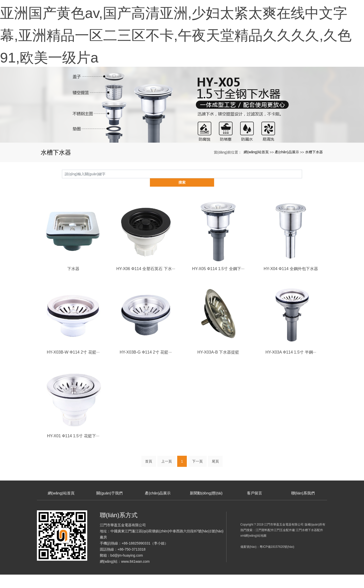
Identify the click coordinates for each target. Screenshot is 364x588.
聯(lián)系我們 (303, 507)
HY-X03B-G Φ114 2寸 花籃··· (146, 366)
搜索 (302, 196)
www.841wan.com (135, 575)
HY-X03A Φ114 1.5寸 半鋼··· (291, 366)
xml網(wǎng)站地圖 (253, 549)
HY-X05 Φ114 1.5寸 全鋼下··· (218, 283)
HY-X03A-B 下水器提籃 (218, 366)
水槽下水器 (314, 174)
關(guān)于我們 (109, 507)
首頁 (149, 476)
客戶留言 (255, 507)
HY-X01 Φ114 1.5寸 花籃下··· (73, 450)
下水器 (73, 283)
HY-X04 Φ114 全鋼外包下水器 (291, 283)
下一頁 (197, 476)
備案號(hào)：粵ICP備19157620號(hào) (267, 560)
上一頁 (167, 476)
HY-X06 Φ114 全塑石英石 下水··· (146, 283)
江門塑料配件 (265, 543)
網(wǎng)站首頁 (256, 174)
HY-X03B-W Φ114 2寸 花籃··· (73, 366)
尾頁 (215, 476)
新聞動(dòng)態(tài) (206, 507)
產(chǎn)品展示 (287, 174)
